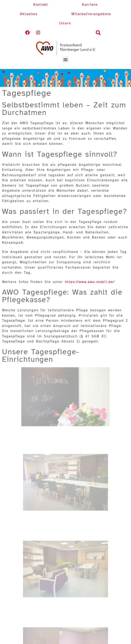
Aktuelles (29, 14)
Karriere (90, 5)
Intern (65, 23)
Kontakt (41, 5)
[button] (98, 33)
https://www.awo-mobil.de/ (90, 282)
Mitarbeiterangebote (91, 14)
